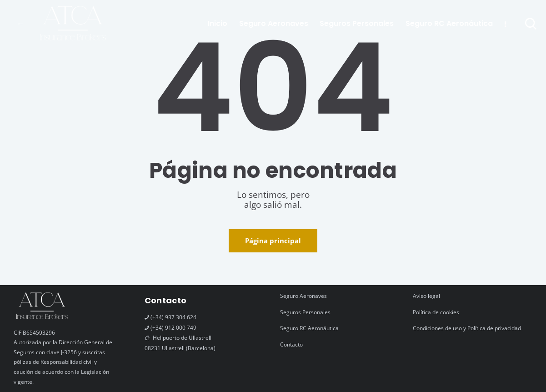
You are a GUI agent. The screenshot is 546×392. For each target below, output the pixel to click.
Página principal (273, 241)
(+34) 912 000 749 (173, 328)
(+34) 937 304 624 (173, 317)
